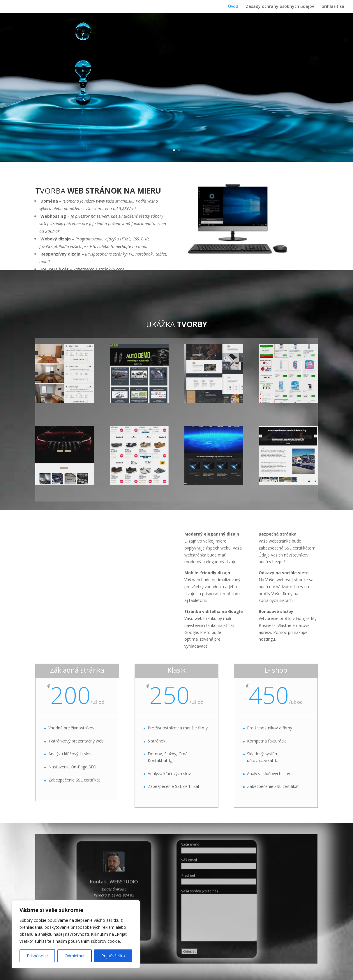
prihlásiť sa (333, 7)
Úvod (233, 7)
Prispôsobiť (37, 956)
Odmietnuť (75, 956)
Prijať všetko (113, 956)
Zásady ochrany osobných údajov (280, 7)
